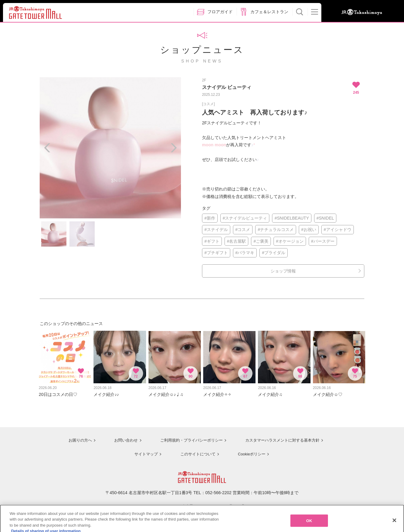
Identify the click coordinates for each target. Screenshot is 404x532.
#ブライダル (274, 253)
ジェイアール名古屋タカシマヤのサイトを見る (202, 503)
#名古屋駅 (237, 241)
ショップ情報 (283, 271)
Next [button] (173, 148)
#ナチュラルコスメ (276, 230)
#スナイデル (216, 230)
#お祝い (309, 230)
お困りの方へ (75, 437)
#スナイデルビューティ (245, 218)
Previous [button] (47, 148)
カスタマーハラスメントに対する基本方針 (282, 437)
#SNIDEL (325, 218)
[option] (110, 148)
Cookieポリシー (251, 451)
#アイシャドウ (338, 230)
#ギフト (212, 241)
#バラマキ (245, 253)
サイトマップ (144, 451)
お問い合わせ (121, 437)
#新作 (210, 218)
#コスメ (243, 230)
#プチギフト (216, 253)
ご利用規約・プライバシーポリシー (188, 437)
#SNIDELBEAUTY (292, 218)
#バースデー (323, 241)
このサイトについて (196, 451)
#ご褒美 (261, 241)
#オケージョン (290, 241)
